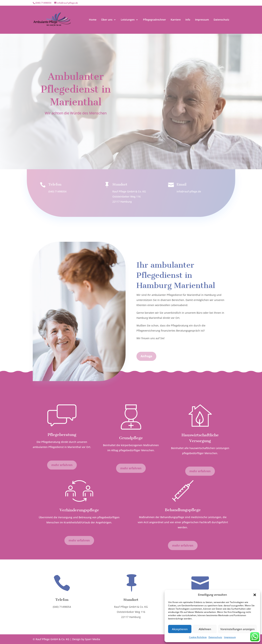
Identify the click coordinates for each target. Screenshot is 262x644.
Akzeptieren (180, 629)
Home (93, 20)
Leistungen (128, 20)
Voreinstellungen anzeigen (237, 629)
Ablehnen (205, 629)
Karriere (176, 20)
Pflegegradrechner (154, 20)
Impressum (230, 637)
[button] (255, 595)
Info (188, 20)
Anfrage (76, 130)
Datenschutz (215, 637)
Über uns (107, 20)
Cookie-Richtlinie (198, 637)
